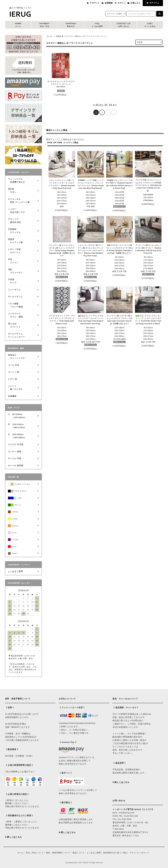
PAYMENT (44, 25)
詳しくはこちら (14, 837)
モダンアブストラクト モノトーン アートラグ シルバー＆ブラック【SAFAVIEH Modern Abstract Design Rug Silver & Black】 (148, 320)
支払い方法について (35, 853)
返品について (78, 853)
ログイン (122, 3)
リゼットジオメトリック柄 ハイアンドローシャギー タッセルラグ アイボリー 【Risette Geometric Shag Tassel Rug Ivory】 (62, 184)
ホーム (50, 36)
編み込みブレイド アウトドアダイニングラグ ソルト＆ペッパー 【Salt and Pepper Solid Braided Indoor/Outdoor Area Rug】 (91, 320)
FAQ (97, 25)
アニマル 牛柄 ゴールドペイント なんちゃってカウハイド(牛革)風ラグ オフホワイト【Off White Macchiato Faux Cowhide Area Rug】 (148, 185)
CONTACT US (123, 25)
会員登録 (109, 3)
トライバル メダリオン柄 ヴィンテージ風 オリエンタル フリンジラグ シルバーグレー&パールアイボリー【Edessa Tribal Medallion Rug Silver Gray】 (91, 250)
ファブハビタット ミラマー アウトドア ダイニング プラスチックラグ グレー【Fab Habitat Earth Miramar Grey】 (62, 320)
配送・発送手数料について (58, 853)
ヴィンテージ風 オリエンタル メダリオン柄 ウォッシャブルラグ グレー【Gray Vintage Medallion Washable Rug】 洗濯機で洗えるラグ (62, 250)
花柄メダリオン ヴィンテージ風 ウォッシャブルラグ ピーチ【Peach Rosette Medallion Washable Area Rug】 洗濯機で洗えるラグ (119, 249)
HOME (18, 25)
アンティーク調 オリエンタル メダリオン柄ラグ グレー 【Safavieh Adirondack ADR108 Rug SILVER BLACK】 (148, 249)
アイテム (152, 3)
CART (150, 25)
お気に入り (135, 3)
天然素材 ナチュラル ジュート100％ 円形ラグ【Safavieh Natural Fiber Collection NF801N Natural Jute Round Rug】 (119, 184)
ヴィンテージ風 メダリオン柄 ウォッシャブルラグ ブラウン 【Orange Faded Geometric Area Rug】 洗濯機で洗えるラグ (119, 320)
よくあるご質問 (94, 853)
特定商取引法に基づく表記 (115, 853)
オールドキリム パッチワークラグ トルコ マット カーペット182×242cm (61, 84)
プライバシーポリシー (139, 853)
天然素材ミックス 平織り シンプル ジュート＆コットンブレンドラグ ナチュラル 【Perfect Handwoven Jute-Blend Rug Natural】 (91, 184)
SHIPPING (71, 25)
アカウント (95, 3)
